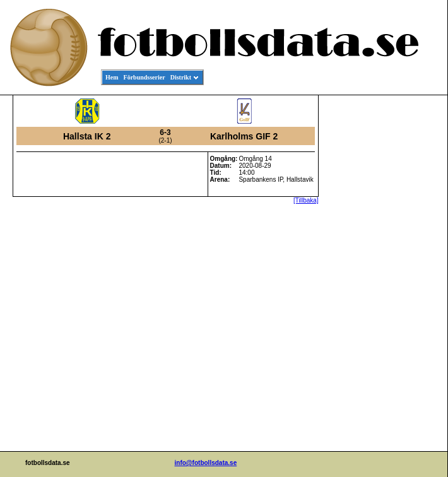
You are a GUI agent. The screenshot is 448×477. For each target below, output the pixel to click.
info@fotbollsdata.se (206, 463)
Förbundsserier (144, 77)
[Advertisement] (391, 288)
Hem (112, 77)
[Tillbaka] (306, 200)
